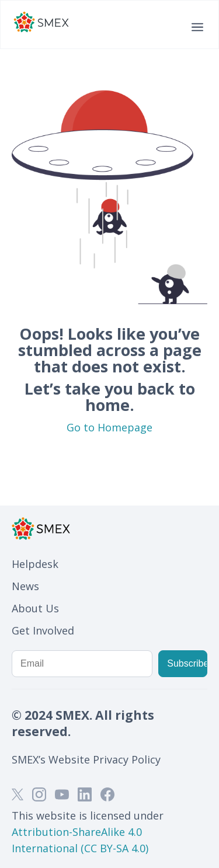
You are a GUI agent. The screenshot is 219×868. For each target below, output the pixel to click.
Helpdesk (35, 564)
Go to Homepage (109, 427)
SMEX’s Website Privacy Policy (86, 759)
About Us (35, 608)
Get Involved (43, 630)
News (25, 586)
